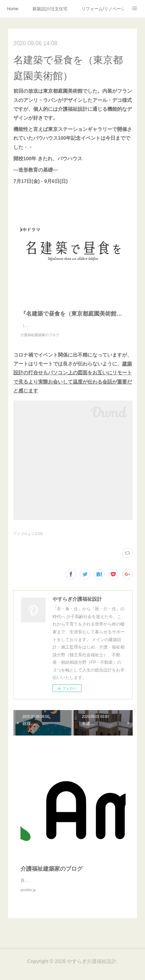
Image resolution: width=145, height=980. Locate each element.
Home (13, 9)
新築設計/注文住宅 (50, 9)
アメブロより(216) (28, 541)
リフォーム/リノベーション (103, 9)
